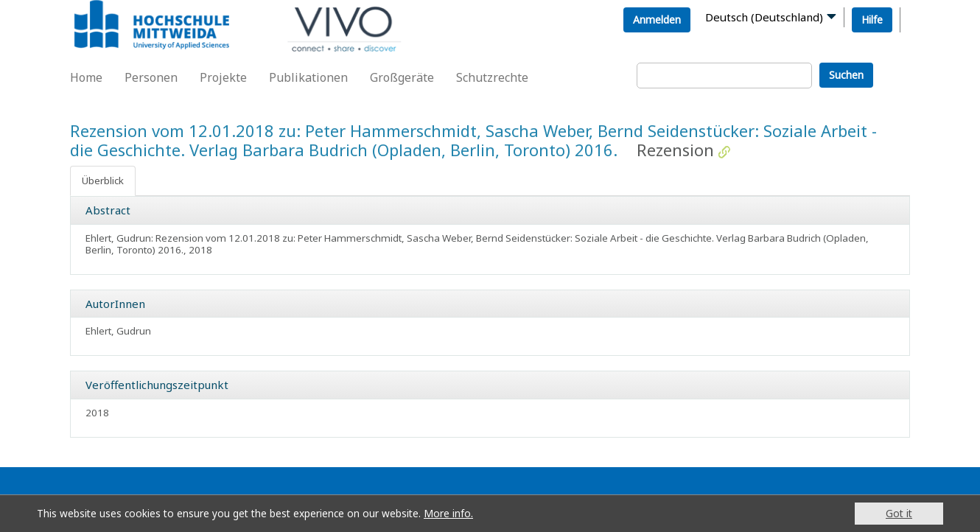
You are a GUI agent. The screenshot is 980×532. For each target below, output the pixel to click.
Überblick (103, 181)
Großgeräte (402, 77)
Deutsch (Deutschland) (764, 17)
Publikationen (308, 77)
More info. (448, 513)
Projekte (223, 77)
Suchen (846, 75)
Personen (151, 77)
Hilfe (872, 20)
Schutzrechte (492, 77)
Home (86, 77)
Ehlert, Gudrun (118, 331)
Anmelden (657, 20)
